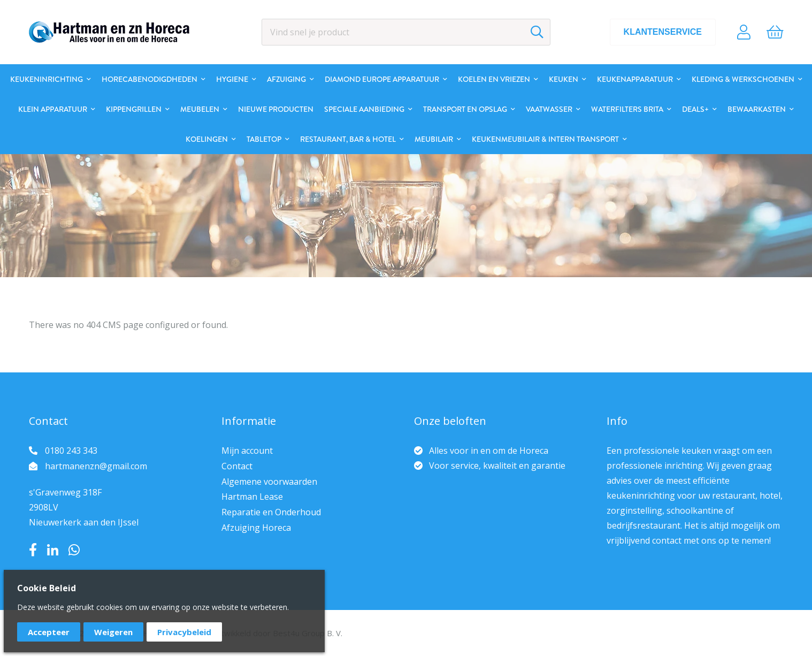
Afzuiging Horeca (256, 528)
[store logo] (109, 32)
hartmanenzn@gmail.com (96, 466)
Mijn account (247, 451)
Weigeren (113, 632)
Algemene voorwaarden (269, 482)
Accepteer (49, 632)
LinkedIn (53, 550)
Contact (237, 466)
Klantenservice (663, 32)
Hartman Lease (252, 497)
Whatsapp (74, 550)
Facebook (33, 550)
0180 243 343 (71, 451)
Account (744, 32)
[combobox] (406, 32)
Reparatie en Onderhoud (271, 512)
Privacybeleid (184, 632)
